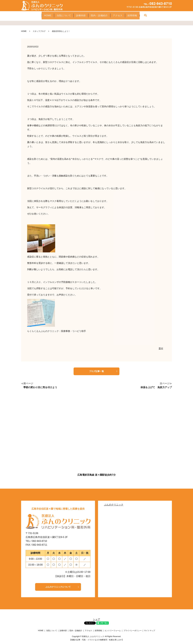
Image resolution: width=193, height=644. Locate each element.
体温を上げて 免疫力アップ (156, 387)
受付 (161, 348)
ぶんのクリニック (114, 505)
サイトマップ (150, 631)
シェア (96, 619)
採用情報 (149, 14)
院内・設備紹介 (103, 14)
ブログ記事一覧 (96, 371)
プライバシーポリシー (133, 631)
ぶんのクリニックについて (58, 587)
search (168, 15)
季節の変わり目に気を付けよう (40, 387)
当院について (54, 14)
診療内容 (78, 14)
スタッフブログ (39, 31)
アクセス (127, 14)
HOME (32, 14)
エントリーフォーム (113, 631)
